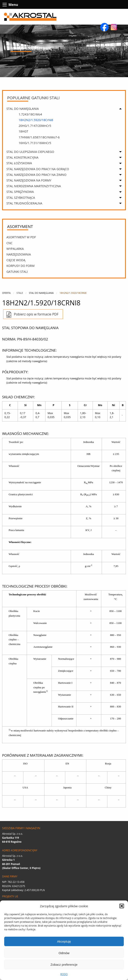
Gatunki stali (17, 272)
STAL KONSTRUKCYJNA (22, 157)
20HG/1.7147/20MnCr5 (35, 126)
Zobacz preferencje (64, 965)
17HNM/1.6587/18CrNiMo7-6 (39, 137)
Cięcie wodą (16, 260)
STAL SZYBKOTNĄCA (21, 198)
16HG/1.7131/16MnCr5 (35, 143)
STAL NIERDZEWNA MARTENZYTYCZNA (34, 186)
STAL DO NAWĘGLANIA (23, 109)
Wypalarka (15, 249)
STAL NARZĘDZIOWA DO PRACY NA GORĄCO (38, 169)
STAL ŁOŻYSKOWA (19, 163)
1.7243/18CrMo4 (30, 114)
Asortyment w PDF (21, 237)
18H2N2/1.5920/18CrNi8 (36, 120)
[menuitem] (65, 127)
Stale (20, 293)
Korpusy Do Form (20, 266)
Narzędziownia (19, 254)
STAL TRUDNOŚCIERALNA (24, 203)
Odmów (64, 953)
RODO (64, 974)
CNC (9, 243)
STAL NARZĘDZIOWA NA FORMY (29, 180)
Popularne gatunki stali (33, 98)
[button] (122, 906)
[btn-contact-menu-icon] (5, 5)
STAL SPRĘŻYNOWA (20, 192)
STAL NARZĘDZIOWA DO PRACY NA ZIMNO (36, 175)
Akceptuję (64, 941)
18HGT (23, 131)
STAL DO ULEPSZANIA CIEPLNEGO (30, 152)
